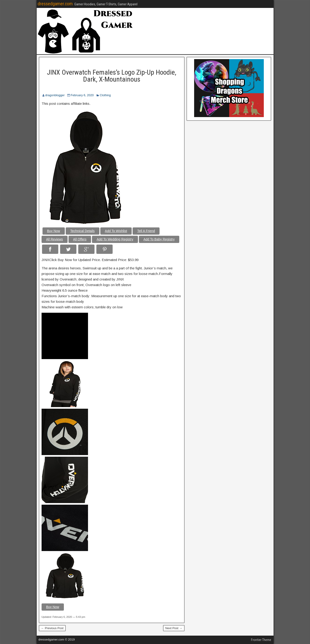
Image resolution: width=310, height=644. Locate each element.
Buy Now (54, 231)
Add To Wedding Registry (115, 239)
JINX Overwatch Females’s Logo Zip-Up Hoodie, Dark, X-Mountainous (112, 76)
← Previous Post (52, 628)
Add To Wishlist (116, 231)
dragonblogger (55, 95)
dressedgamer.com (55, 4)
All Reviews (55, 239)
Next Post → (174, 628)
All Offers (80, 239)
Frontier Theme (261, 640)
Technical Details (83, 231)
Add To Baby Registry (159, 239)
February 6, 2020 (82, 95)
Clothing (105, 95)
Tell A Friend (146, 231)
